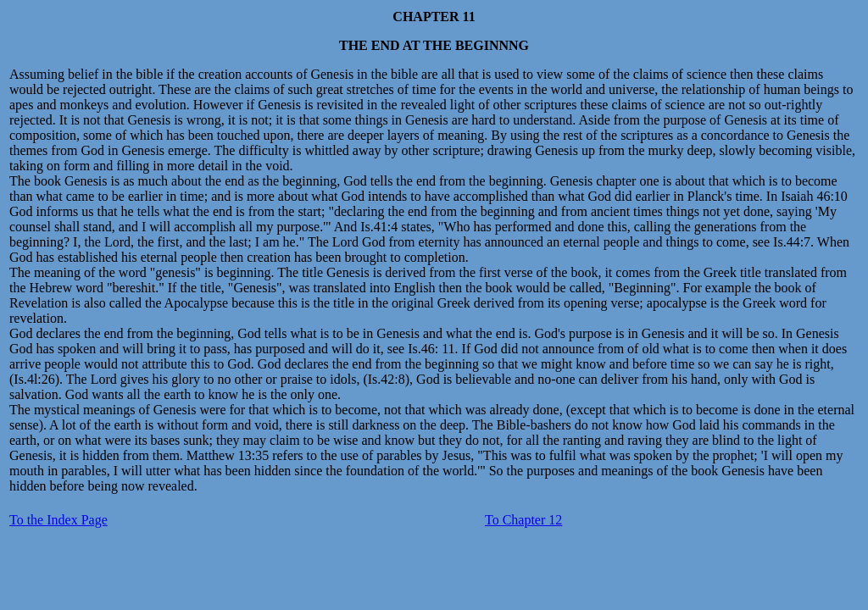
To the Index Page (58, 520)
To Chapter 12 (523, 520)
